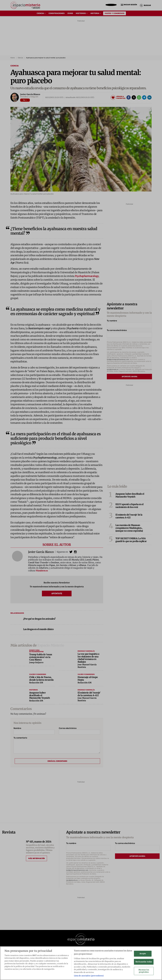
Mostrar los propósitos (144, 972)
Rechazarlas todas (144, 963)
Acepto (143, 955)
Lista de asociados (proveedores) (89, 977)
